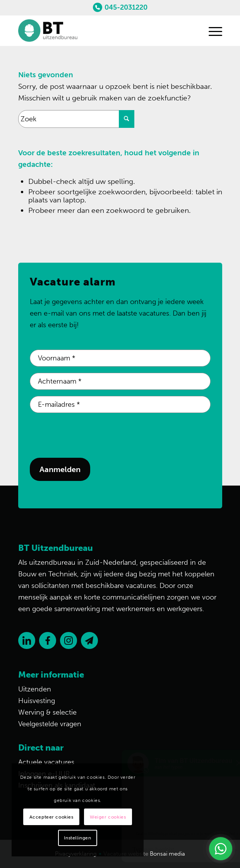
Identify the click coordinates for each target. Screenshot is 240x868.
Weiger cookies (108, 817)
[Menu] (212, 31)
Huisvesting (37, 701)
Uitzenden (35, 689)
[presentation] (89, 434)
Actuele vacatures (46, 762)
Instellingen (77, 838)
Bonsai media (167, 854)
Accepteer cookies (51, 817)
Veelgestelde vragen (50, 724)
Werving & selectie (47, 712)
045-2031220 (126, 7)
